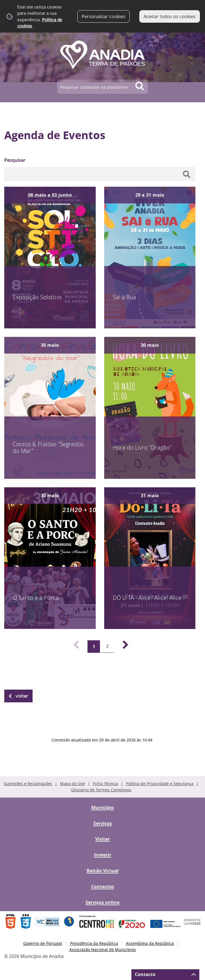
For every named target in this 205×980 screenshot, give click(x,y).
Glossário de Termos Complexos (101, 790)
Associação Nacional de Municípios (103, 950)
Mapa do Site (72, 784)
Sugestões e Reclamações (28, 784)
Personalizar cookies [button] (103, 16)
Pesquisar (15, 160)
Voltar (22, 696)
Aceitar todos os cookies (170, 16)
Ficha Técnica (105, 784)
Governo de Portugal (43, 943)
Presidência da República (94, 943)
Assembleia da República (150, 943)
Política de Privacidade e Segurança (160, 784)
